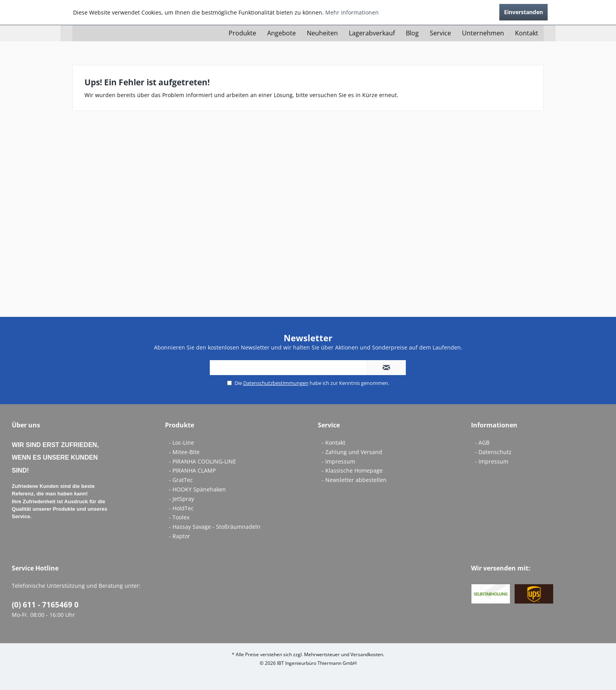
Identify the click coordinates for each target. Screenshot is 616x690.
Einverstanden (523, 12)
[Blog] (412, 33)
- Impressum (338, 461)
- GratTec (181, 480)
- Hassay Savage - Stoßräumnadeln (215, 527)
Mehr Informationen (352, 12)
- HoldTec (181, 508)
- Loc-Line (181, 443)
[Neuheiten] (322, 33)
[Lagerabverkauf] (372, 33)
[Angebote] (281, 33)
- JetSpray (181, 499)
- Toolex (179, 517)
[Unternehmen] (483, 33)
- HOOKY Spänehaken (197, 489)
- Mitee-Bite (184, 452)
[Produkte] (242, 33)
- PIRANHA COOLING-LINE (203, 461)
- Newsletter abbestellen (354, 480)
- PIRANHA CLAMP (192, 470)
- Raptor (180, 536)
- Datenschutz (493, 452)
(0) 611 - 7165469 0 (45, 605)
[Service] (440, 33)
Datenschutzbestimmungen (276, 383)
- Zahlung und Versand (352, 452)
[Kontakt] (527, 33)
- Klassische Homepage (352, 470)
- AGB (482, 443)
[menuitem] (242, 33)
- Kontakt (334, 443)
